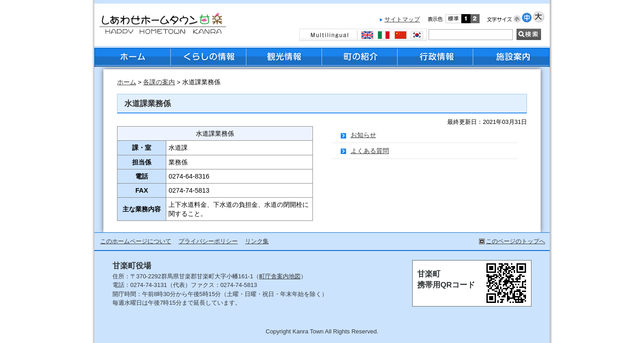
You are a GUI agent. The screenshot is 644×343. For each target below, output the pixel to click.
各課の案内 (159, 82)
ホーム (127, 82)
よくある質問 (370, 151)
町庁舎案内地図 (280, 276)
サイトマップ (402, 19)
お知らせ (363, 135)
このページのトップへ (516, 241)
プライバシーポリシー (208, 241)
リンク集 (257, 241)
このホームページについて (136, 241)
